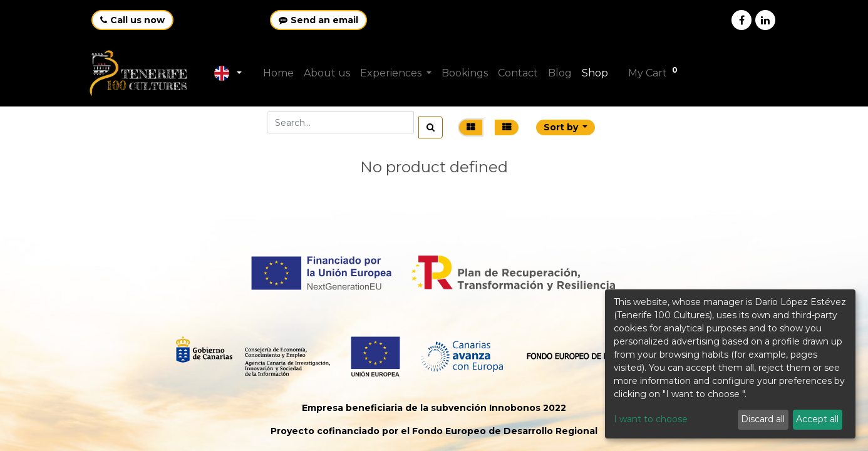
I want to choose (651, 419)
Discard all (763, 419)
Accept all (817, 419)
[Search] (431, 127)
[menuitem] (280, 73)
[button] (566, 127)
